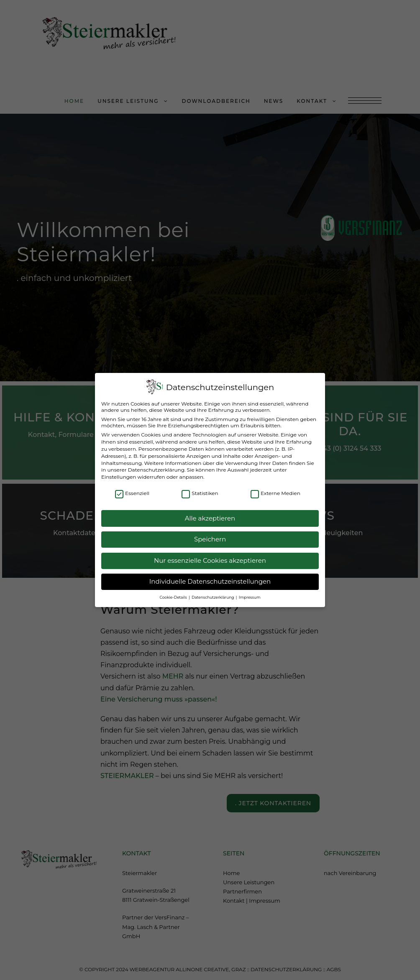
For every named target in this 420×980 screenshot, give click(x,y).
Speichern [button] (210, 535)
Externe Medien (275, 489)
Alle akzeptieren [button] (210, 514)
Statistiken (200, 489)
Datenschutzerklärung (156, 466)
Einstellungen (119, 473)
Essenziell (132, 489)
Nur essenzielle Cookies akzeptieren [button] (210, 557)
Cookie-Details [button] (174, 593)
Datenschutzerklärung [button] (213, 593)
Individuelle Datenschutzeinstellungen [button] (210, 578)
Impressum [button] (250, 593)
